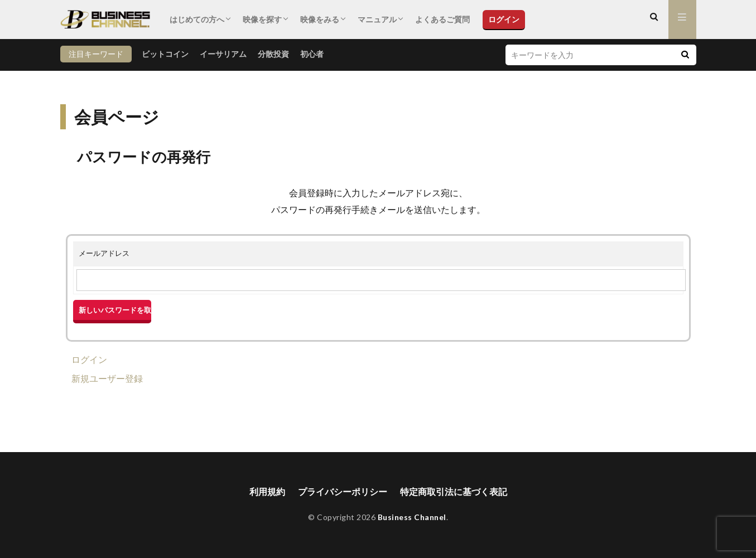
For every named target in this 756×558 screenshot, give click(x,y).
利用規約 (267, 492)
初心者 (312, 54)
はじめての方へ (197, 19)
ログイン (504, 19)
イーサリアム (223, 54)
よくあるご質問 (442, 19)
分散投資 (273, 54)
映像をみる (320, 19)
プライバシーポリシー (343, 492)
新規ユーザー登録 (107, 378)
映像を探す (262, 19)
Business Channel (412, 518)
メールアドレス (104, 253)
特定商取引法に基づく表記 (454, 492)
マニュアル (377, 19)
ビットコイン (165, 54)
